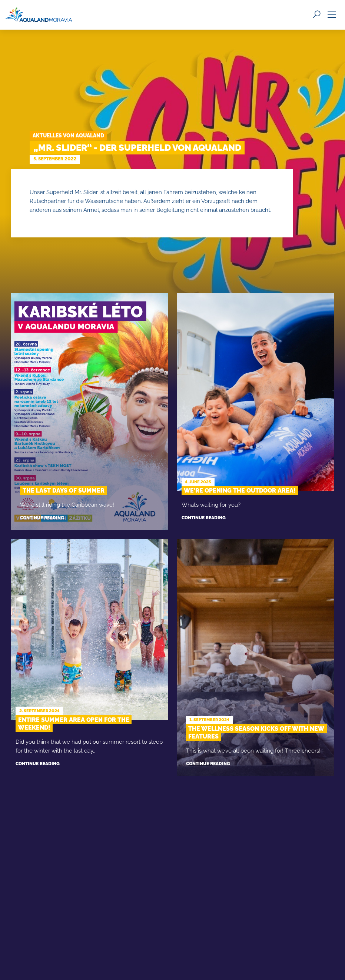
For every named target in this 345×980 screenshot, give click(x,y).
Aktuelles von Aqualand (68, 136)
